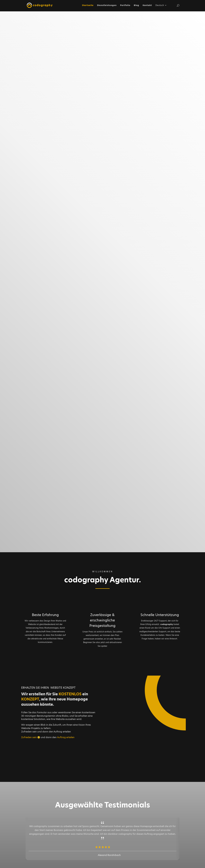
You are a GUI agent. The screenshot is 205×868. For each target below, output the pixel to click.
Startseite (88, 5)
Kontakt (147, 5)
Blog (136, 5)
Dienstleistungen (107, 5)
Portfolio (125, 5)
